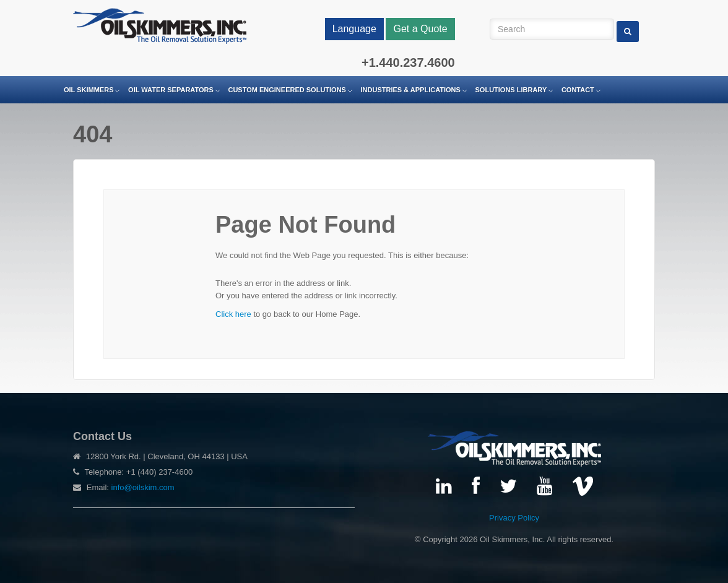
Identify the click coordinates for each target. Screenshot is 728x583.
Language (354, 29)
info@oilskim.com (143, 487)
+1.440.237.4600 (408, 63)
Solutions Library (511, 90)
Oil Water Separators (171, 90)
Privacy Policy (514, 518)
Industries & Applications (411, 90)
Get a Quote (420, 29)
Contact (578, 90)
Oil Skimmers (89, 90)
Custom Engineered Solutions (287, 90)
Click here (233, 314)
